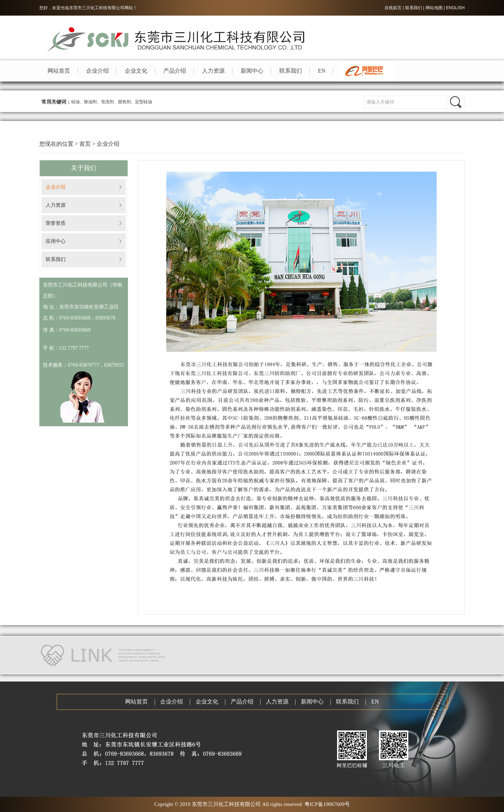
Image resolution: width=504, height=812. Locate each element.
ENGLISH (455, 8)
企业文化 (136, 71)
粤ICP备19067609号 (327, 804)
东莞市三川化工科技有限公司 (97, 8)
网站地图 (434, 8)
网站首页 (59, 71)
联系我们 (414, 8)
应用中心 (56, 241)
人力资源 (213, 71)
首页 (85, 144)
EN (322, 71)
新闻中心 (252, 71)
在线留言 (393, 8)
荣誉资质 (56, 223)
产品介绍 (175, 71)
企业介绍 (97, 71)
